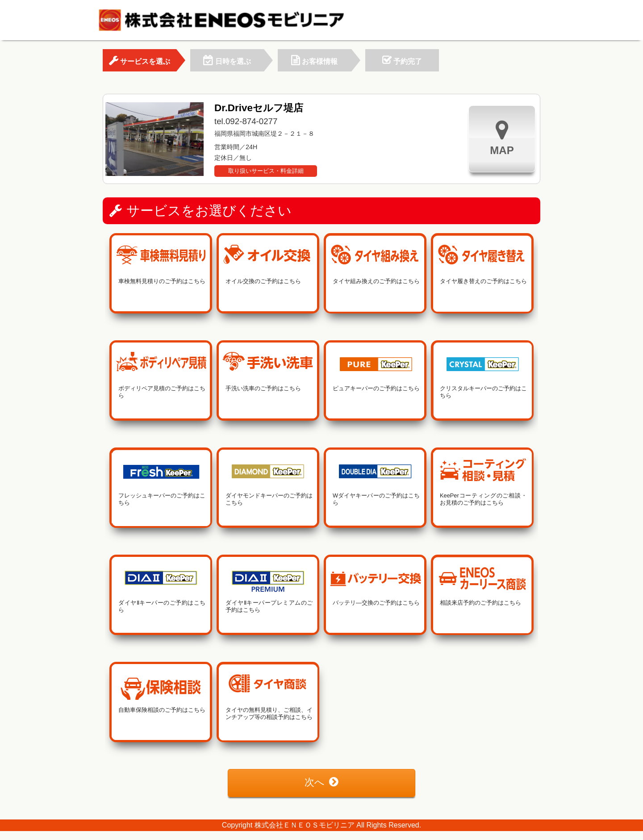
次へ (321, 782)
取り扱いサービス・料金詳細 (266, 171)
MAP (502, 138)
